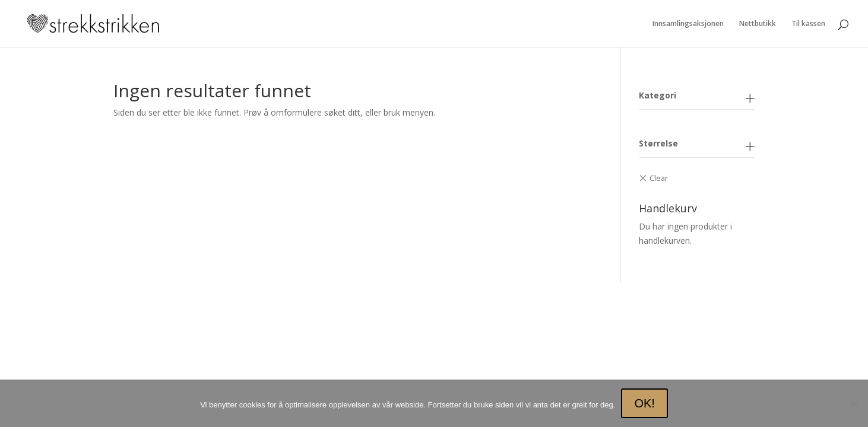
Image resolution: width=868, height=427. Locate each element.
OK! (644, 403)
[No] (853, 403)
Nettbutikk (758, 24)
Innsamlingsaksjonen (688, 24)
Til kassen (808, 24)
